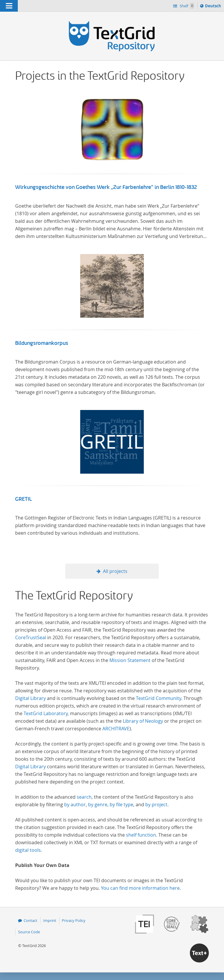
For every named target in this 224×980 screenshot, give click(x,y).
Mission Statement (130, 660)
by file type (121, 804)
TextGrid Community (159, 698)
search (84, 797)
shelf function (141, 835)
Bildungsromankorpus (42, 343)
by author (75, 804)
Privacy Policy (74, 920)
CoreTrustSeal (31, 637)
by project (156, 804)
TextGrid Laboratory (46, 713)
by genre (98, 804)
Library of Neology (143, 721)
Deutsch (214, 7)
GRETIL (23, 499)
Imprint (50, 920)
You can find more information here (140, 888)
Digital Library (30, 698)
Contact (30, 920)
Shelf (187, 6)
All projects (115, 571)
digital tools (28, 850)
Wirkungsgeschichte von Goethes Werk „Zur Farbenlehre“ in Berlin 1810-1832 (106, 187)
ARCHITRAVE (116, 729)
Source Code (29, 932)
